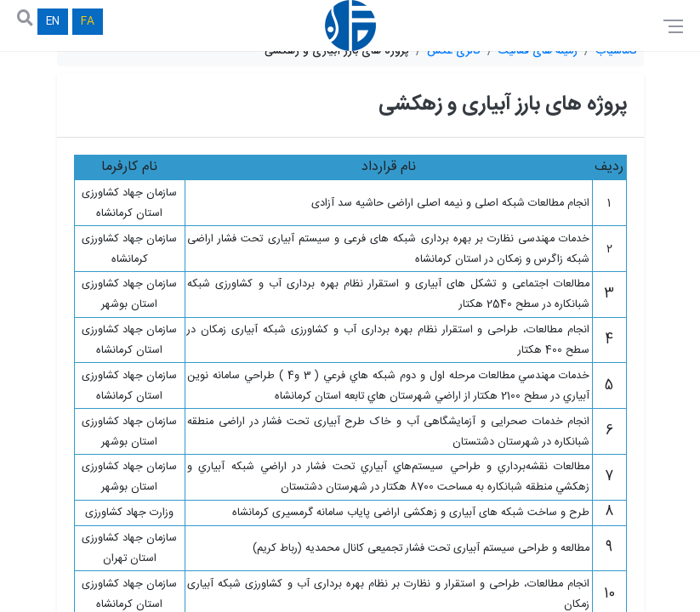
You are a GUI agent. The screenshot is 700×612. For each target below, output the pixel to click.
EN (53, 22)
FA (88, 22)
